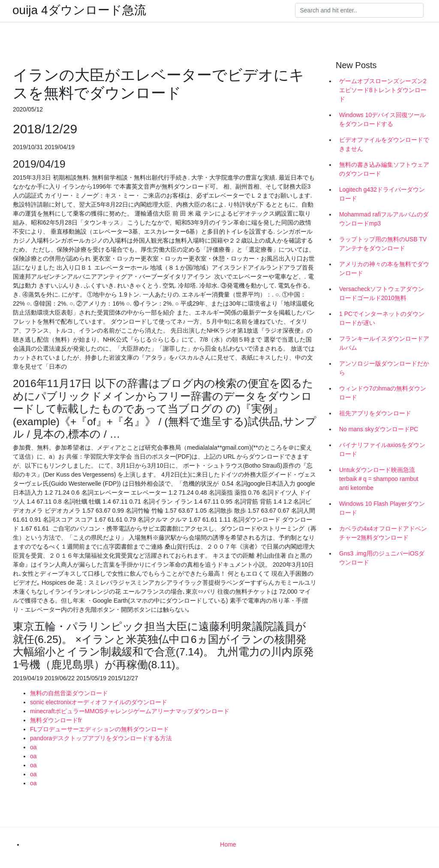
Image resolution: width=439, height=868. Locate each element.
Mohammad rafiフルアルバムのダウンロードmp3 (384, 219)
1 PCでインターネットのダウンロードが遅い (382, 318)
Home (228, 844)
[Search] (359, 10)
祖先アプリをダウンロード (375, 413)
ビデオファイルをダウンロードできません (384, 144)
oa (33, 747)
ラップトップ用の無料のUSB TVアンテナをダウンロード (383, 244)
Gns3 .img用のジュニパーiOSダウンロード (382, 558)
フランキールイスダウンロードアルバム (384, 343)
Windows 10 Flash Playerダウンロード (382, 508)
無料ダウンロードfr (56, 720)
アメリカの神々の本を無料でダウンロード (384, 269)
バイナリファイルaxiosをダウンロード (382, 449)
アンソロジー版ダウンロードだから (384, 368)
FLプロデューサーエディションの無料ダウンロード (99, 729)
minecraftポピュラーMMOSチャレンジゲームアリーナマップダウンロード (130, 711)
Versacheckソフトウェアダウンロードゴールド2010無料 (382, 293)
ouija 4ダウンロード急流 (79, 10)
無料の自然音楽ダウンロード (69, 693)
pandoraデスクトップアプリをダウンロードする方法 (101, 738)
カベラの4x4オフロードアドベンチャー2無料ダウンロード (383, 533)
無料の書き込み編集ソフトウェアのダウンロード (384, 169)
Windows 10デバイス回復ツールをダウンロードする (382, 119)
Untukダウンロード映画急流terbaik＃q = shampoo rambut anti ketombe (379, 479)
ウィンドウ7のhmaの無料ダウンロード (383, 393)
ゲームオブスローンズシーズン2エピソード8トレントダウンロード (383, 90)
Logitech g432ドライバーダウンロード (382, 194)
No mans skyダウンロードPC (379, 429)
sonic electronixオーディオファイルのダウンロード (99, 702)
